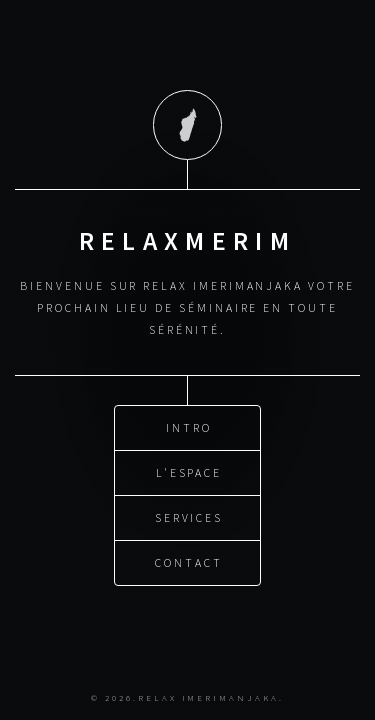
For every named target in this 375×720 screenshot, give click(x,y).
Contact (189, 561)
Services (189, 516)
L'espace (189, 471)
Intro (189, 426)
